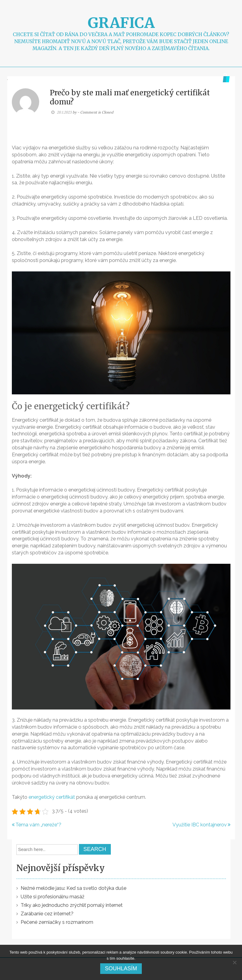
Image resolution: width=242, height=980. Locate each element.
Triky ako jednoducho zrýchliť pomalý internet (72, 905)
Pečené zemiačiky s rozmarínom (57, 922)
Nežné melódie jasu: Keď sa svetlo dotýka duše (73, 888)
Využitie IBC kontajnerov (200, 825)
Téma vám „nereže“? (38, 825)
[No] (234, 962)
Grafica (121, 23)
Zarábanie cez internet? (47, 914)
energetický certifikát (52, 797)
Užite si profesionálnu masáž (53, 897)
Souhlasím (121, 968)
